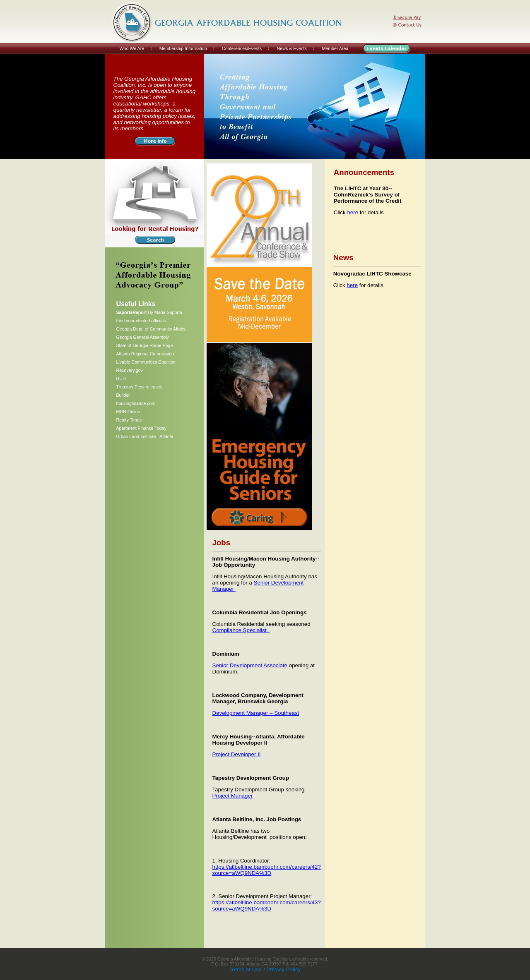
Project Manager (233, 796)
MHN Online (128, 412)
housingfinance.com (136, 403)
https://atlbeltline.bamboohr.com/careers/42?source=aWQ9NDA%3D (267, 870)
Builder (123, 395)
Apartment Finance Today (141, 428)
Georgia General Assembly (143, 337)
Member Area (335, 48)
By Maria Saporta (149, 312)
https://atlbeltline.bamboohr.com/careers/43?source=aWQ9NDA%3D (267, 906)
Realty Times (129, 420)
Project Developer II (237, 754)
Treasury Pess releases (140, 387)
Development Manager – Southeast (256, 713)
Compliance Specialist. (241, 630)
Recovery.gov (130, 370)
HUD (121, 379)
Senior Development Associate (250, 665)
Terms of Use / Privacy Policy (265, 969)
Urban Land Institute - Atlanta (145, 436)
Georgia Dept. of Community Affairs (151, 329)
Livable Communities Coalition (146, 362)
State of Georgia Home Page (145, 345)
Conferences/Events (242, 48)
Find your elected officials (141, 321)
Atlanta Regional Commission (145, 354)
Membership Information (183, 48)
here (353, 212)
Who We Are (132, 48)
